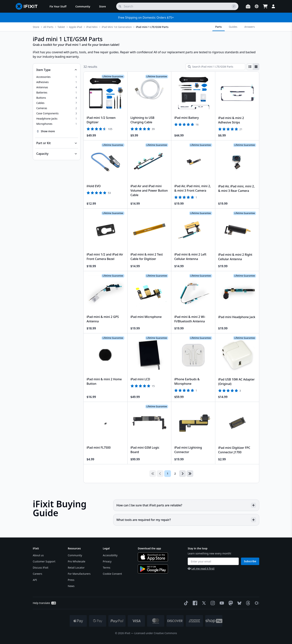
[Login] (273, 6)
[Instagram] (212, 603)
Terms (107, 568)
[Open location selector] (257, 6)
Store (36, 27)
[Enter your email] (213, 561)
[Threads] (247, 603)
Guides (233, 27)
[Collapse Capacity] (57, 154)
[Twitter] (203, 603)
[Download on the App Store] (153, 557)
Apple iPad (76, 27)
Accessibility (110, 555)
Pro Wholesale (77, 561)
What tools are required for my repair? (186, 520)
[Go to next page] (182, 474)
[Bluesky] (239, 603)
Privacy (107, 561)
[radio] (250, 67)
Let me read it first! (201, 568)
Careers (37, 574)
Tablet (61, 27)
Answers (250, 27)
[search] (177, 6)
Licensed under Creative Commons (156, 633)
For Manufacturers (79, 574)
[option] (57, 77)
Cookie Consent (112, 574)
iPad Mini (92, 27)
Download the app (149, 548)
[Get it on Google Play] (153, 569)
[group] (253, 67)
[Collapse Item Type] (57, 70)
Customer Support (44, 561)
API (35, 580)
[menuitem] (58, 6)
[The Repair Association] (256, 603)
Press (71, 580)
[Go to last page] (190, 474)
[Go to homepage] (28, 6)
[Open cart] (265, 6)
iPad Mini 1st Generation (117, 27)
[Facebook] (194, 603)
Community (75, 555)
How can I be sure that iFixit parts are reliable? (186, 505)
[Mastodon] (230, 603)
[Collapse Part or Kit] (57, 143)
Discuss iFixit (41, 568)
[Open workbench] (248, 6)
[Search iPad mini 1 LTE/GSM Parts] (215, 67)
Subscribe (250, 561)
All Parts (48, 27)
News (71, 586)
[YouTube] (221, 603)
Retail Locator (76, 568)
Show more (46, 131)
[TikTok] (185, 603)
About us (38, 555)
